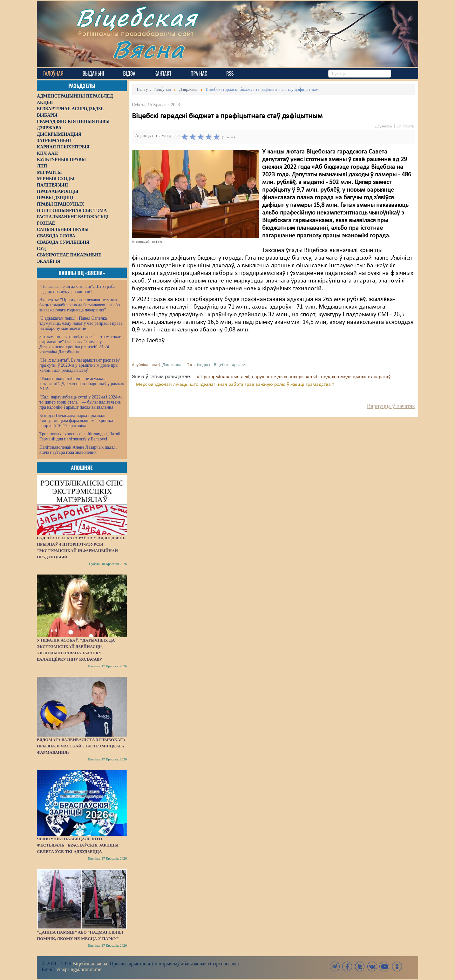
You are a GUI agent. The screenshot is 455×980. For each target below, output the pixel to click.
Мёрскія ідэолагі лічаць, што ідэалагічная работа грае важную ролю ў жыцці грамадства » (235, 385)
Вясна (148, 49)
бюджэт (204, 365)
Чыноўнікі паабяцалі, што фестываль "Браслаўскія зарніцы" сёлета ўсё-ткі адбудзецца (79, 845)
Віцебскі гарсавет (230, 365)
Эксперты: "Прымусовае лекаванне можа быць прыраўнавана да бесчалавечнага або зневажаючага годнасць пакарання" (80, 305)
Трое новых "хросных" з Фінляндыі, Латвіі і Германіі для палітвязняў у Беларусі (81, 436)
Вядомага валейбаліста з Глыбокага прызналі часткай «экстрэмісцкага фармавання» (81, 746)
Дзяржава (172, 365)
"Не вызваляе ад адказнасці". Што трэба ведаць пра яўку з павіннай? (77, 289)
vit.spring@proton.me (79, 969)
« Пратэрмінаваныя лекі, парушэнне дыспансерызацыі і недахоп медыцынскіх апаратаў (294, 377)
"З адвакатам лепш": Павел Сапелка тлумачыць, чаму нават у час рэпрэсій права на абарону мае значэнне (81, 323)
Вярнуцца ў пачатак (391, 406)
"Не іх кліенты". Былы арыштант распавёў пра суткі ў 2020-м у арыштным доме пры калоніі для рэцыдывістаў (80, 365)
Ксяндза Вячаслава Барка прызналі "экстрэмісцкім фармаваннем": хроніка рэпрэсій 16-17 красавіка (76, 421)
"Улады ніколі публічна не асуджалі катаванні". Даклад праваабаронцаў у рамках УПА (82, 384)
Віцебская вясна (90, 964)
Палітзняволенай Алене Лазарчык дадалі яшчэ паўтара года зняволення (78, 450)
